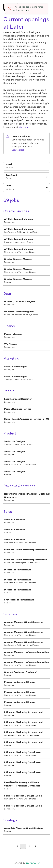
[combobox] (6, 178)
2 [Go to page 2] (30, 846)
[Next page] (36, 846)
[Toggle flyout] (47, 177)
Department (11, 175)
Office (8, 186)
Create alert (18, 150)
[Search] (26, 168)
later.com (24, 127)
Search (9, 164)
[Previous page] (17, 846)
